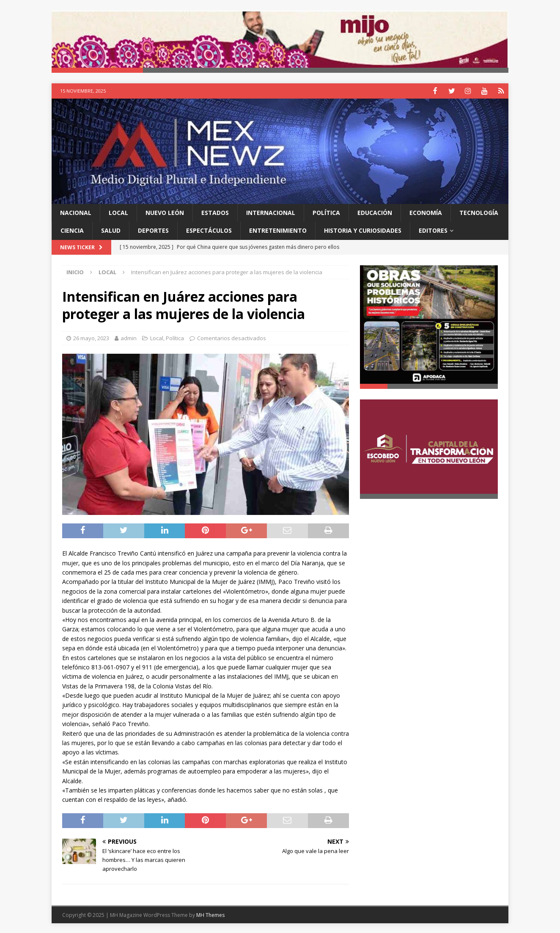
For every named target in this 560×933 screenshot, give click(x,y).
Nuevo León (165, 212)
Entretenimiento (278, 230)
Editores (433, 230)
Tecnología (479, 212)
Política (326, 212)
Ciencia (72, 230)
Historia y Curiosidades (363, 230)
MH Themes (210, 914)
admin (129, 337)
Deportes (153, 230)
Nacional (76, 212)
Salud (111, 230)
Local (118, 212)
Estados (215, 212)
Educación (375, 212)
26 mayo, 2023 (91, 337)
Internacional (271, 212)
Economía (426, 212)
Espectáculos (209, 230)
